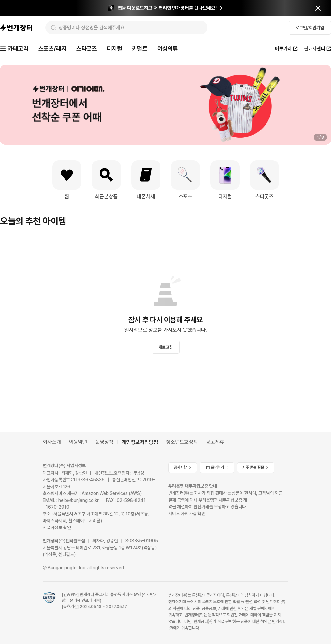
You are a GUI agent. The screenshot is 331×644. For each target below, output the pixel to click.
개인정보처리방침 (140, 442)
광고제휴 (215, 442)
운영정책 (104, 442)
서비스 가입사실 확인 (187, 514)
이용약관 (78, 442)
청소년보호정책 (182, 442)
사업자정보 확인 (57, 527)
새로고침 (166, 347)
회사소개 (52, 442)
